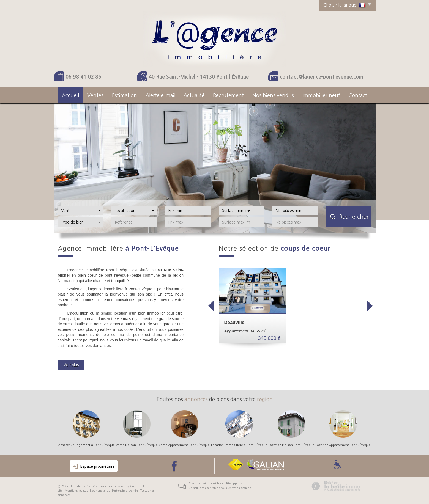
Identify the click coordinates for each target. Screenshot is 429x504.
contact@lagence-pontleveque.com (322, 77)
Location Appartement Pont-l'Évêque (343, 445)
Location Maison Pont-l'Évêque (292, 445)
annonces (196, 399)
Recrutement (228, 95)
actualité (194, 95)
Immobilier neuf (321, 95)
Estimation (125, 95)
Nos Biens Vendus (273, 95)
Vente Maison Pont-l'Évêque (137, 445)
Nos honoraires (100, 491)
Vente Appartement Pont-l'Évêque (184, 445)
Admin (134, 491)
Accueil (70, 95)
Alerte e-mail (160, 95)
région (265, 399)
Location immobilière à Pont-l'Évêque (239, 445)
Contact (358, 95)
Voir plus (71, 365)
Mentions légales (76, 491)
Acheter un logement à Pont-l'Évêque (87, 445)
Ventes (95, 95)
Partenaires (120, 491)
